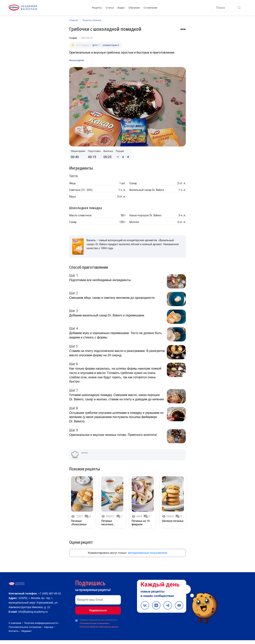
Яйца (72, 182)
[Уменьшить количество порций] (118, 156)
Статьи (110, 8)
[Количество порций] (123, 156)
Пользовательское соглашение (25, 631)
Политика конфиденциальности (41, 627)
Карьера (49, 631)
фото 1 (96, 44)
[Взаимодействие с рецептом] (183, 29)
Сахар (133, 182)
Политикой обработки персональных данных (99, 622)
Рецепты (97, 8)
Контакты (14, 635)
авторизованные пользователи (148, 548)
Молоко (134, 221)
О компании (150, 8)
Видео (121, 8)
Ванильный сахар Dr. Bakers (147, 189)
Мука (72, 196)
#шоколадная (77, 59)
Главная (74, 20)
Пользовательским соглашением (94, 619)
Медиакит (26, 635)
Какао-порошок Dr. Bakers (145, 214)
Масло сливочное (80, 214)
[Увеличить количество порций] (128, 156)
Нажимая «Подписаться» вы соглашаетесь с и (99, 619)
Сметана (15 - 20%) (81, 189)
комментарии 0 (111, 44)
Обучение (134, 8)
